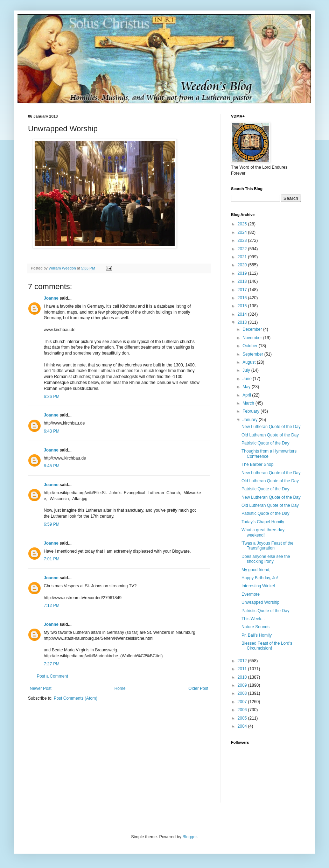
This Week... (253, 619)
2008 (243, 693)
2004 (243, 726)
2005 (243, 718)
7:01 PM (52, 559)
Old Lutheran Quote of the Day (270, 435)
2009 (243, 685)
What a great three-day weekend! (263, 532)
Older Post (198, 688)
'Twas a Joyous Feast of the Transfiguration (267, 546)
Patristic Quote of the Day (265, 443)
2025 (243, 224)
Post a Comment (52, 676)
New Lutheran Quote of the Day (271, 427)
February (251, 411)
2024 (243, 232)
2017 (243, 290)
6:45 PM (52, 466)
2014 (243, 314)
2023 (243, 240)
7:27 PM (52, 664)
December (253, 329)
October (251, 346)
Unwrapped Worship (261, 602)
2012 (243, 661)
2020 (243, 265)
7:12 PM (52, 605)
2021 (243, 257)
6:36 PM (52, 397)
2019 (243, 273)
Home (120, 688)
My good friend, (256, 570)
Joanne (51, 298)
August (250, 362)
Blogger (190, 837)
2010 (243, 677)
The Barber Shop (257, 464)
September (253, 354)
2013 (243, 322)
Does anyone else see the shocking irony (266, 559)
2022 (243, 249)
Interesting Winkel (258, 586)
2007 (243, 702)
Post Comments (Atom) (75, 698)
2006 (243, 710)
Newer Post (41, 688)
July (247, 370)
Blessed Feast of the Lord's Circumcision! (267, 646)
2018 (243, 281)
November (253, 338)
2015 (243, 306)
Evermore (251, 594)
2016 (243, 298)
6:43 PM (52, 431)
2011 (243, 669)
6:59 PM (52, 524)
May (247, 387)
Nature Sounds (255, 627)
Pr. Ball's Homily (257, 635)
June (248, 379)
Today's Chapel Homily (263, 522)
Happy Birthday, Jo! (260, 578)
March (249, 403)
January (251, 420)
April (247, 395)
